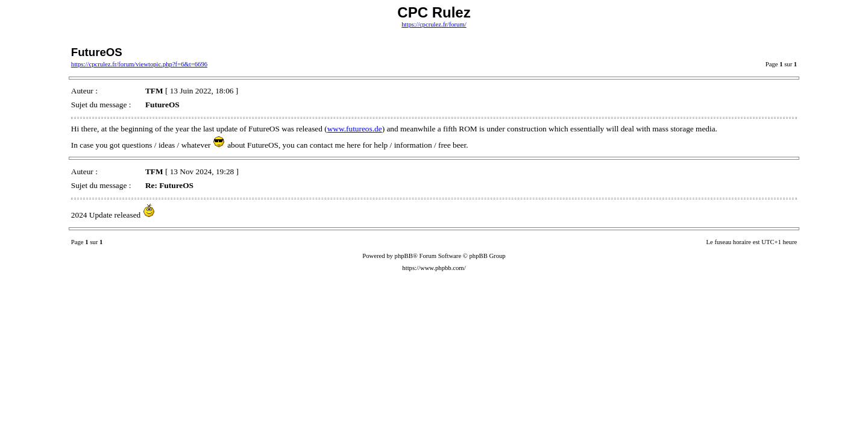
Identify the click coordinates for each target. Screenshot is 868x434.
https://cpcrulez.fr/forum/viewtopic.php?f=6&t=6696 (139, 64)
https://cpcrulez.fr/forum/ (434, 24)
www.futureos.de (355, 129)
